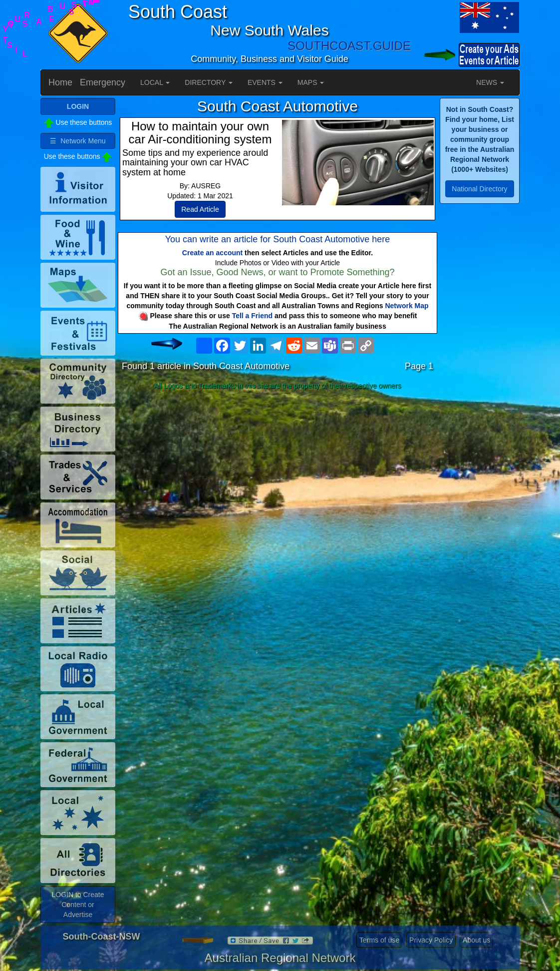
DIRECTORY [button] (209, 82)
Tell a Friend (252, 316)
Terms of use (379, 940)
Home (60, 82)
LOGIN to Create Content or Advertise (78, 905)
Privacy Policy (431, 940)
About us (476, 940)
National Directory (479, 189)
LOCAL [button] (155, 82)
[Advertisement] (278, 473)
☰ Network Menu (78, 141)
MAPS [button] (311, 82)
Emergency (103, 82)
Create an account (212, 253)
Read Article (200, 209)
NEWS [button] (490, 82)
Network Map (407, 306)
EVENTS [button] (265, 82)
